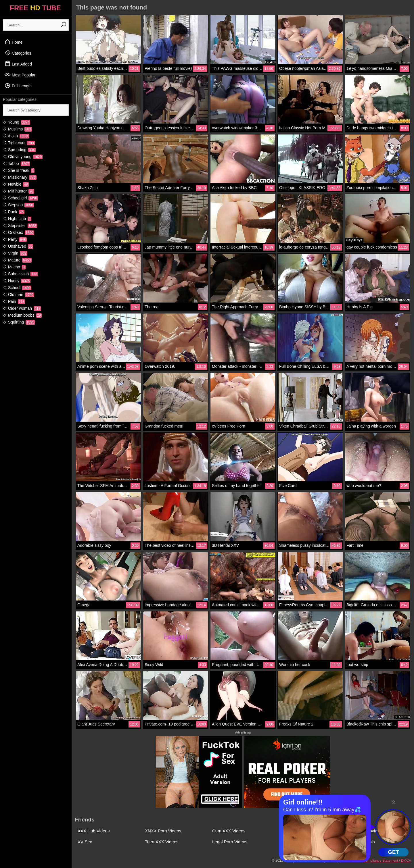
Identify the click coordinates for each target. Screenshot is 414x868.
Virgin (15, 253)
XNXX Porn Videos (163, 831)
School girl (20, 198)
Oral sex (19, 232)
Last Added (18, 64)
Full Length (18, 86)
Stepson (18, 205)
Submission (20, 274)
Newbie (16, 184)
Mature (17, 260)
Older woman (22, 308)
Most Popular (20, 75)
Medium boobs (22, 315)
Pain (14, 301)
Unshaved (18, 246)
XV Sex (85, 842)
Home (13, 42)
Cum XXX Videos (229, 831)
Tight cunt (19, 143)
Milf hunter (19, 191)
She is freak (19, 170)
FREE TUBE (35, 8)
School (17, 288)
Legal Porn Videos (230, 842)
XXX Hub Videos (94, 831)
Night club (17, 219)
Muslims (17, 129)
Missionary (20, 177)
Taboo (16, 163)
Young (17, 122)
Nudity (17, 281)
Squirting (19, 322)
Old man (19, 295)
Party (15, 239)
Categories (18, 53)
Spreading (19, 150)
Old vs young (23, 157)
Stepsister (20, 226)
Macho (14, 267)
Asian (16, 136)
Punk (14, 212)
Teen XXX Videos (162, 842)
